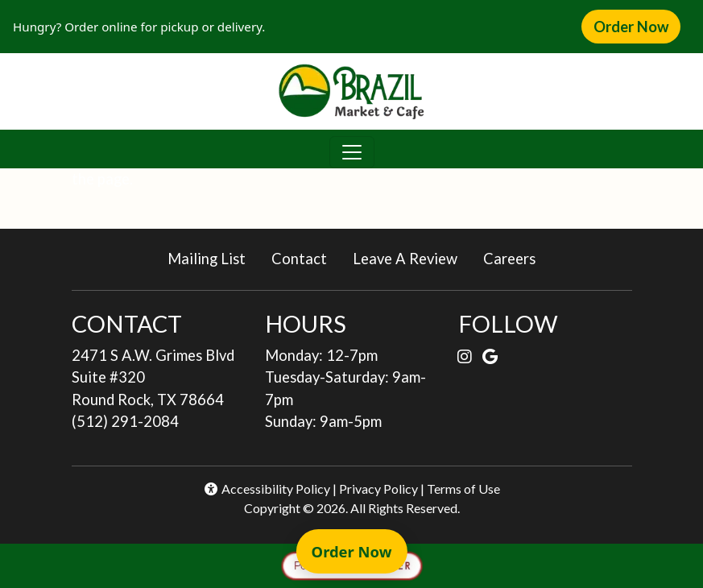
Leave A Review (411, 257)
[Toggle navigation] (352, 152)
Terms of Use (463, 489)
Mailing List (207, 259)
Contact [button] (306, 257)
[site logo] (351, 91)
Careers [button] (516, 257)
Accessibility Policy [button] (267, 489)
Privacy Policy (378, 489)
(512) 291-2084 (125, 421)
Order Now (637, 26)
